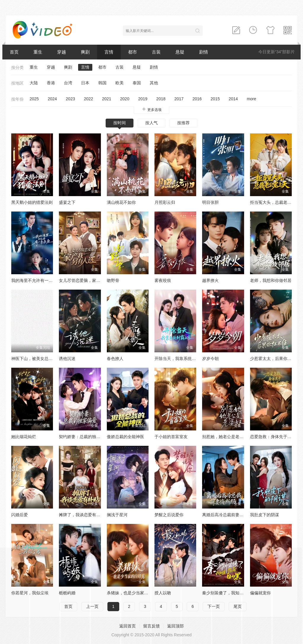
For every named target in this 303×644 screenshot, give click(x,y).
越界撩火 (210, 280)
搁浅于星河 (117, 515)
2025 (34, 99)
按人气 (151, 123)
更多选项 (151, 109)
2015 (215, 99)
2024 (52, 99)
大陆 (34, 83)
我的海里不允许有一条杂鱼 (36, 280)
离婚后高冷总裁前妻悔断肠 (227, 515)
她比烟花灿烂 (24, 437)
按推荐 (183, 123)
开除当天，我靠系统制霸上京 (181, 359)
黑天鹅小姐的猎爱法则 (32, 202)
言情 (109, 52)
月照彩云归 (165, 202)
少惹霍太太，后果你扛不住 (275, 359)
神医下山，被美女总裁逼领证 (38, 359)
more (252, 99)
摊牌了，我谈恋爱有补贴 (82, 515)
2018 (161, 99)
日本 (85, 83)
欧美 (120, 83)
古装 (156, 52)
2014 (233, 99)
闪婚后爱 (20, 515)
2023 (70, 99)
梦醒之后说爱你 (169, 515)
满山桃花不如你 (121, 202)
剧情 (204, 52)
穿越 (62, 52)
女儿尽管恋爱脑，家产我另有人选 (90, 280)
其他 (154, 83)
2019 (143, 99)
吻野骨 (113, 280)
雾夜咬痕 (163, 280)
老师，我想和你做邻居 (271, 280)
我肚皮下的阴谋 (265, 515)
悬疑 (180, 52)
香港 (51, 83)
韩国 (102, 83)
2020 (125, 99)
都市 (133, 52)
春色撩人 (115, 359)
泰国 (137, 83)
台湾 (68, 83)
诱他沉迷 (67, 359)
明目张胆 (210, 202)
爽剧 (85, 52)
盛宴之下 (67, 202)
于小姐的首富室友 (171, 437)
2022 (88, 99)
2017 (179, 99)
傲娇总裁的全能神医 (125, 437)
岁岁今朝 (210, 359)
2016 (197, 99)
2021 (107, 99)
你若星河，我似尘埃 (30, 593)
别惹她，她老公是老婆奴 (225, 437)
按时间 (120, 123)
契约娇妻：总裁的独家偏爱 (84, 437)
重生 (38, 52)
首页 (14, 52)
